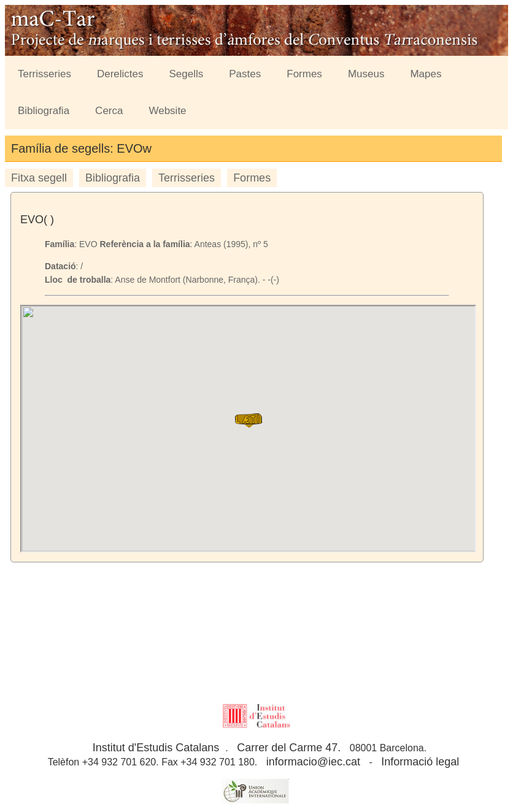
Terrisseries (44, 74)
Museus (366, 74)
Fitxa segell (39, 178)
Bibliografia (44, 111)
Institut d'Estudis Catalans (156, 748)
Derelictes (120, 74)
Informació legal (420, 762)
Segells (187, 74)
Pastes (245, 74)
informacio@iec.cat (313, 762)
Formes (304, 74)
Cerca (109, 111)
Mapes (426, 74)
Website (167, 111)
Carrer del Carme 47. (289, 748)
